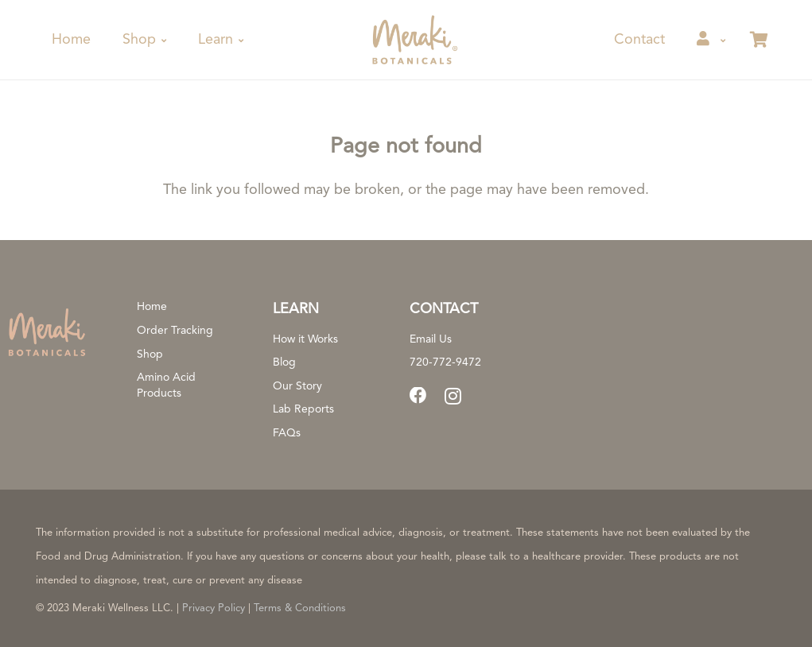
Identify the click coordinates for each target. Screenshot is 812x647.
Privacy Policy (214, 608)
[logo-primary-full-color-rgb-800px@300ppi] (47, 332)
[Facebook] (418, 396)
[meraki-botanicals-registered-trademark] (413, 40)
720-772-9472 (445, 362)
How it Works (305, 339)
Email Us (431, 339)
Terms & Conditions (300, 608)
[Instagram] (453, 397)
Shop (150, 354)
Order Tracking (175, 331)
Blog (284, 362)
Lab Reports (303, 409)
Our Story (297, 386)
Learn (296, 309)
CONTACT (444, 309)
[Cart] (759, 40)
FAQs (287, 433)
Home (152, 307)
